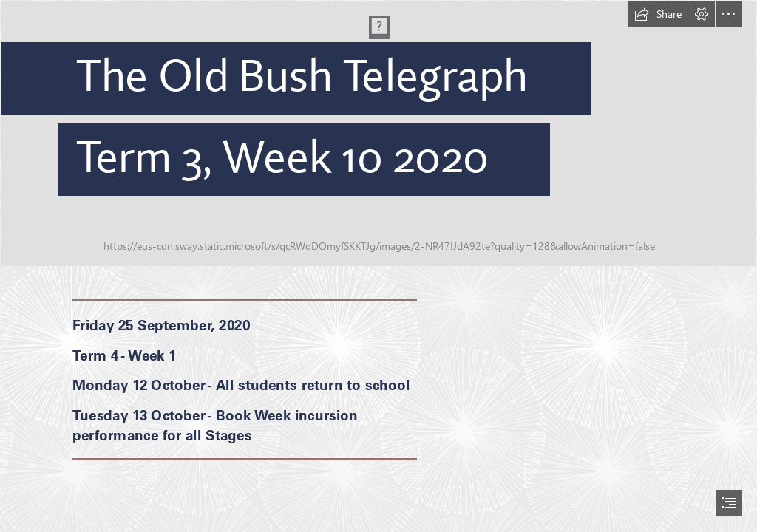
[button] (658, 14)
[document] (378, 266)
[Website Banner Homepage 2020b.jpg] (378, 133)
